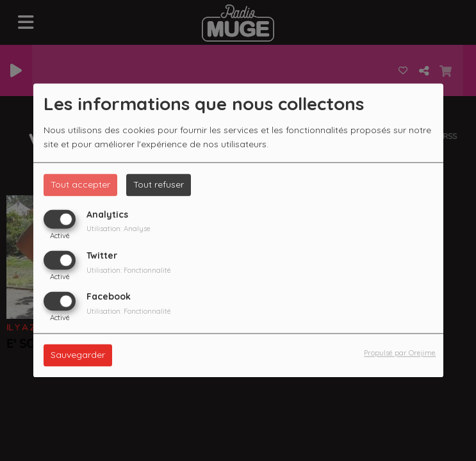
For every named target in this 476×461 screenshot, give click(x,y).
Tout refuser (159, 184)
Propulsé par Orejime (400, 353)
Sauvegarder (78, 355)
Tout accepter (80, 184)
